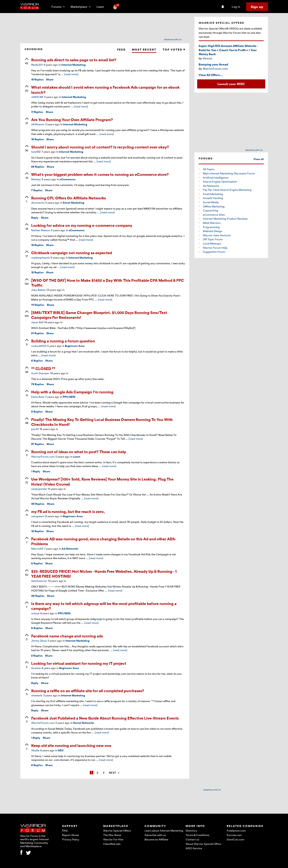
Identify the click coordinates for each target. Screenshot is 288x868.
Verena (207, 58)
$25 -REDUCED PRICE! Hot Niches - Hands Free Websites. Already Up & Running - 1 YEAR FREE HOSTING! (104, 574)
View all (259, 159)
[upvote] (27, 61)
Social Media (211, 202)
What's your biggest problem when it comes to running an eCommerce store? (100, 174)
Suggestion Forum (214, 252)
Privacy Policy (71, 839)
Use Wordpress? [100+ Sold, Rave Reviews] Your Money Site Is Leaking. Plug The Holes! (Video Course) (102, 481)
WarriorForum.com (43, 457)
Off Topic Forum (213, 239)
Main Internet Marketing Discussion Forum (229, 173)
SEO (61, 750)
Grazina (36, 668)
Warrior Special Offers (117, 831)
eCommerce (68, 179)
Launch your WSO (231, 84)
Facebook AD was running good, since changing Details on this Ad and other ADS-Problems (104, 541)
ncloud (35, 613)
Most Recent (144, 50)
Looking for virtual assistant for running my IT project (79, 663)
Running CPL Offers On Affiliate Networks (68, 198)
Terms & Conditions (197, 835)
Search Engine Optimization (220, 182)
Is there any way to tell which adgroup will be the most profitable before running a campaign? (104, 606)
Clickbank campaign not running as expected (72, 253)
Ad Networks (70, 549)
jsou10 (35, 429)
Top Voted (174, 50)
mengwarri (38, 516)
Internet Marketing (73, 65)
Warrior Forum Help (215, 248)
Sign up (257, 7)
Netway (36, 179)
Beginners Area (75, 346)
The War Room (112, 835)
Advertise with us (155, 835)
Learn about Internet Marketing (164, 831)
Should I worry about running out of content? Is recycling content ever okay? (100, 147)
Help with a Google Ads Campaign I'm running (72, 392)
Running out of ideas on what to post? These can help (79, 452)
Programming (211, 227)
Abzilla (35, 750)
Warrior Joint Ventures (217, 235)
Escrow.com (234, 835)
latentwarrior (39, 581)
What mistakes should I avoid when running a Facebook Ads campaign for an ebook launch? (105, 89)
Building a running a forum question (63, 341)
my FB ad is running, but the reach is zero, (68, 511)
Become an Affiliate (156, 839)
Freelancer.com (236, 831)
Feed (121, 50)
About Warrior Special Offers (204, 844)
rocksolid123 (39, 346)
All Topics (209, 169)
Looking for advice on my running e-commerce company (82, 225)
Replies (37, 79)
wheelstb (37, 695)
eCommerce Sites (214, 215)
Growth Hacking (213, 198)
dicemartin (38, 203)
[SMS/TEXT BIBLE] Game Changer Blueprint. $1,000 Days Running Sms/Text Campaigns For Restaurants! (99, 315)
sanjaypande (39, 489)
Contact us (192, 839)
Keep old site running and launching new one (71, 745)
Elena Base (38, 397)
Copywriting (211, 210)
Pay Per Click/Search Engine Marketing (227, 190)
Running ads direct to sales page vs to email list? (74, 60)
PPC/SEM (69, 397)
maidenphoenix (40, 258)
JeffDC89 (37, 97)
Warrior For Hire (113, 839)
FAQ (65, 831)
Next (113, 773)
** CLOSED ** (43, 368)
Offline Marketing (214, 206)
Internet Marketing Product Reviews (225, 219)
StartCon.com (235, 839)
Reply (35, 218)
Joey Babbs (38, 290)
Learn (102, 7)
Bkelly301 (37, 65)
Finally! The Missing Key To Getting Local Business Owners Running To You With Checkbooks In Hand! (102, 422)
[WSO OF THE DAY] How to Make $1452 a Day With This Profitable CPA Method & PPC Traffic (108, 283)
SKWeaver (38, 124)
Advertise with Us (173, 39)
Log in (236, 7)
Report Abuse (71, 835)
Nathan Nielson (41, 230)
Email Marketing (74, 203)
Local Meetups (212, 243)
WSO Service (194, 848)
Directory (191, 831)
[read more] (71, 74)
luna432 (36, 152)
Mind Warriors (212, 223)
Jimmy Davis (39, 641)
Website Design (213, 231)
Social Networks (84, 723)
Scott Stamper (40, 373)
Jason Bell (37, 322)
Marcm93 (37, 549)
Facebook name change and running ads (67, 636)
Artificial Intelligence (216, 178)
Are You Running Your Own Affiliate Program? (72, 120)
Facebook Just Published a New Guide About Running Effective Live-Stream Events (105, 718)
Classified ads (112, 844)
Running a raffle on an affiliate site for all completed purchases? (88, 691)
